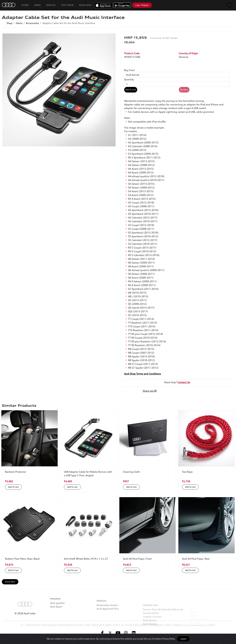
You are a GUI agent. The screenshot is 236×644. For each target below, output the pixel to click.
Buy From (130, 70)
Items (19, 23)
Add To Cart (131, 90)
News (37, 5)
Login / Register (142, 5)
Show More (10, 582)
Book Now (85, 5)
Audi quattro (57, 614)
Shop (9, 23)
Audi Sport (56, 617)
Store (25, 5)
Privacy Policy (168, 639)
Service (51, 5)
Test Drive (67, 5)
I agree (183, 639)
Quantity (129, 79)
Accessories (32, 23)
